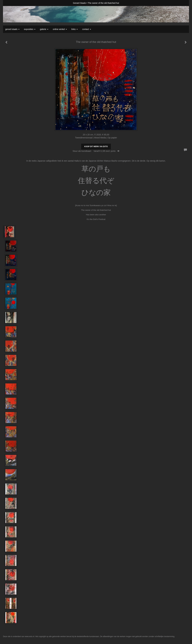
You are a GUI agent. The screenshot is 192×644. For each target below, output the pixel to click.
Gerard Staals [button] (12, 29)
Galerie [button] (44, 29)
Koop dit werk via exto (96, 147)
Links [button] (75, 29)
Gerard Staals (79, 3)
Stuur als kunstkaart (96, 151)
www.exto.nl (30, 636)
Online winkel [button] (60, 29)
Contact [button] (87, 29)
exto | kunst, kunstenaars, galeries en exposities (11, 3)
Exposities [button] (30, 29)
